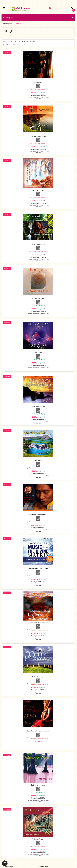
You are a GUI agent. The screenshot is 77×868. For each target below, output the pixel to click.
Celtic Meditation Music (38, 136)
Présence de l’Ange (38, 785)
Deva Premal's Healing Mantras (38, 731)
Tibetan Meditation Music (38, 515)
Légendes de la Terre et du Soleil (38, 623)
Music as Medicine (38, 244)
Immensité (38, 461)
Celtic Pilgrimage (38, 677)
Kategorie (38, 17)
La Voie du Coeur (38, 298)
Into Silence (38, 82)
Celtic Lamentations (38, 406)
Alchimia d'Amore (38, 839)
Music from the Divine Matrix (38, 569)
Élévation (38, 352)
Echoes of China (38, 190)
